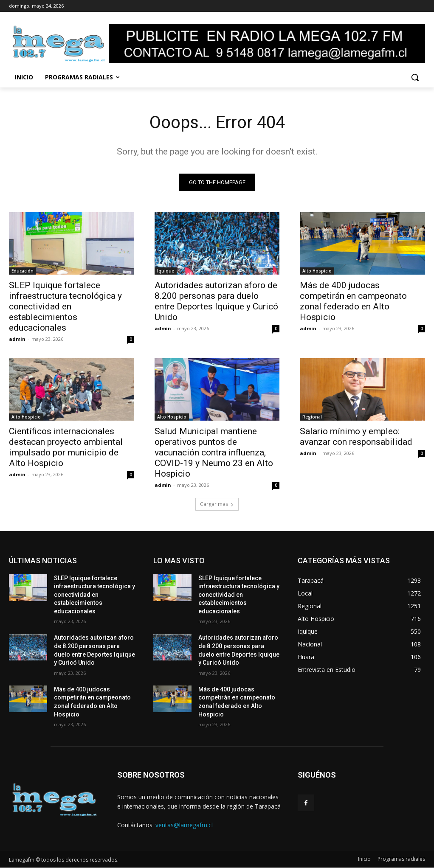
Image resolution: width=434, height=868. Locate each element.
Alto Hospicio (317, 271)
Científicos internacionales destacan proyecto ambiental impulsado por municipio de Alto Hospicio (66, 448)
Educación (23, 271)
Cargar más (217, 504)
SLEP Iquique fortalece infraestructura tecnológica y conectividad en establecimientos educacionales (65, 307)
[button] (415, 77)
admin (17, 339)
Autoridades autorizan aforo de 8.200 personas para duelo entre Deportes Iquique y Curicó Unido (216, 302)
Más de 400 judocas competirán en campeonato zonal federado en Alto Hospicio (353, 302)
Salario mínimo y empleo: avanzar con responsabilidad (356, 437)
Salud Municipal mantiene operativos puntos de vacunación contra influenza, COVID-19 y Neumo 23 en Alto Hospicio (214, 453)
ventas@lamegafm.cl (184, 825)
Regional (312, 417)
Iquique (166, 271)
